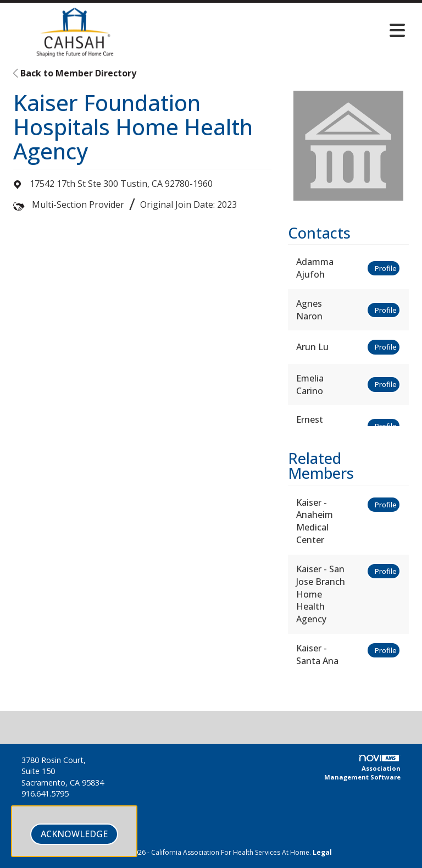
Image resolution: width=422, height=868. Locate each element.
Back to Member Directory (75, 73)
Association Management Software (362, 768)
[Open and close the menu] (276, 30)
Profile (386, 268)
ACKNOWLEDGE (74, 834)
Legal (322, 852)
